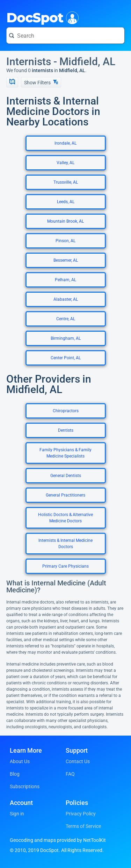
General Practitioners (65, 495)
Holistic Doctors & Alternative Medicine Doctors (65, 518)
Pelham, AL (65, 280)
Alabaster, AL (66, 299)
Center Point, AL (66, 358)
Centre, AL (66, 319)
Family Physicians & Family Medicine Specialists (65, 453)
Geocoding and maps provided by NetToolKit (58, 840)
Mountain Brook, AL (65, 221)
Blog (15, 774)
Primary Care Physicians (65, 566)
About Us (20, 761)
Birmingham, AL (66, 338)
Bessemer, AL (66, 260)
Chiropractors (66, 411)
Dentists (66, 430)
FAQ (70, 774)
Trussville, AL (66, 182)
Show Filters (41, 82)
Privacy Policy (81, 814)
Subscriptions (25, 786)
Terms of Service (83, 826)
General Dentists (66, 476)
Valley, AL (65, 163)
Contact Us (78, 761)
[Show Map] (12, 82)
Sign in (17, 814)
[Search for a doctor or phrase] (65, 36)
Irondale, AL (65, 143)
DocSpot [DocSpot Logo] (41, 17)
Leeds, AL (66, 202)
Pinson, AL (65, 241)
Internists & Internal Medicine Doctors (65, 544)
